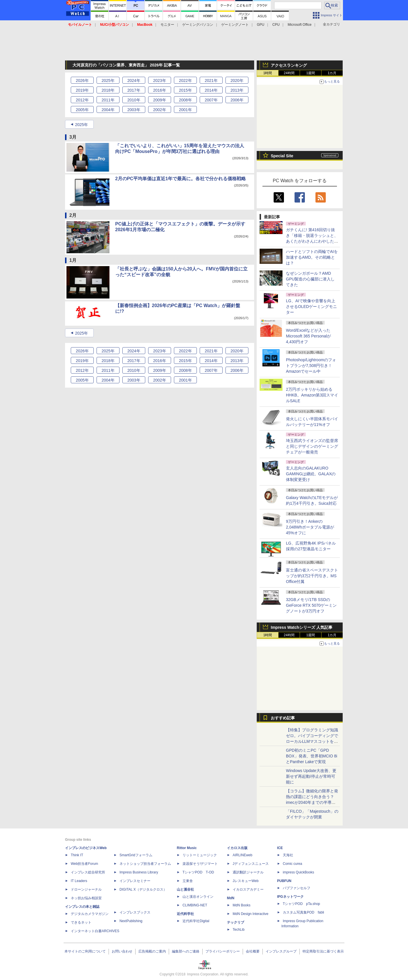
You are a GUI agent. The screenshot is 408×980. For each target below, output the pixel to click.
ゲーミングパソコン (198, 25)
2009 (159, 100)
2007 (211, 100)
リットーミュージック (200, 855)
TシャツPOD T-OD (198, 872)
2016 (159, 90)
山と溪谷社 (185, 889)
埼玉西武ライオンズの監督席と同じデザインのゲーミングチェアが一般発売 (312, 446)
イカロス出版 (237, 848)
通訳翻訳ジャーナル (248, 872)
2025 (108, 80)
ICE (280, 848)
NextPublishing (131, 921)
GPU (260, 25)
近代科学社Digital (196, 921)
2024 (134, 80)
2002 (159, 110)
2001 (185, 110)
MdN (231, 898)
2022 (185, 80)
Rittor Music (187, 848)
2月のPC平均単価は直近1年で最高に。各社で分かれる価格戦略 (181, 179)
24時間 (289, 73)
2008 (185, 100)
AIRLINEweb (243, 855)
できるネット (81, 922)
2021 (211, 80)
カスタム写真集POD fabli (303, 912)
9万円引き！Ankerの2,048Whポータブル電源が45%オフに (310, 527)
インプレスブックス (135, 912)
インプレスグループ (281, 951)
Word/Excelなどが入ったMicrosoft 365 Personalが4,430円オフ (308, 336)
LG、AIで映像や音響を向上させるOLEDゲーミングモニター (311, 307)
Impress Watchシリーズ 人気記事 (302, 627)
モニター (167, 25)
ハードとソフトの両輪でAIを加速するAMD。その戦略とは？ (312, 257)
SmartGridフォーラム (136, 855)
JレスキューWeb (246, 881)
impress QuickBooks (298, 872)
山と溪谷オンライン (198, 897)
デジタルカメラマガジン (90, 914)
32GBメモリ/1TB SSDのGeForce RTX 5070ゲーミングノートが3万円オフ (311, 605)
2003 (134, 110)
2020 (237, 80)
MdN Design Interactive (251, 914)
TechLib (239, 930)
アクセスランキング (289, 65)
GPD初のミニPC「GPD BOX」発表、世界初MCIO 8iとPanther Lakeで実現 (312, 756)
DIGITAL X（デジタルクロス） (143, 889)
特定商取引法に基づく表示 (323, 951)
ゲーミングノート (235, 25)
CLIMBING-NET (195, 905)
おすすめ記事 (283, 718)
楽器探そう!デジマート (200, 864)
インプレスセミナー (135, 881)
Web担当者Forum (84, 864)
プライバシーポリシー (223, 951)
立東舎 (188, 881)
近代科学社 (185, 914)
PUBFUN (284, 881)
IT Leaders (79, 881)
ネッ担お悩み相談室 (86, 898)
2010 (134, 100)
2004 (108, 110)
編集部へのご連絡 (186, 951)
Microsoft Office (300, 25)
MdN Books (242, 905)
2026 (82, 80)
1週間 (311, 73)
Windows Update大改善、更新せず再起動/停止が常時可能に (311, 776)
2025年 (82, 125)
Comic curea (292, 864)
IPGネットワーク (290, 897)
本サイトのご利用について (85, 951)
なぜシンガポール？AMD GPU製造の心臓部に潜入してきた (310, 279)
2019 (82, 90)
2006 (237, 100)
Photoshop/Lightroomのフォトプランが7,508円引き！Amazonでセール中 (311, 366)
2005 (82, 110)
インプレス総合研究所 (88, 872)
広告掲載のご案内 (152, 951)
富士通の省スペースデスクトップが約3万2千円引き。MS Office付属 (312, 576)
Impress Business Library (139, 872)
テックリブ (236, 922)
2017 (134, 90)
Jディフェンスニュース (251, 864)
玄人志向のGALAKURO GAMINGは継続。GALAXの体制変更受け (311, 474)
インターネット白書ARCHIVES (95, 931)
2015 (185, 90)
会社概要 (253, 951)
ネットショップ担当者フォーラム (145, 864)
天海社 (288, 855)
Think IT (77, 855)
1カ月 (332, 73)
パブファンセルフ (297, 888)
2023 (159, 80)
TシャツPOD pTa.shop (301, 904)
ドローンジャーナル (86, 889)
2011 (108, 100)
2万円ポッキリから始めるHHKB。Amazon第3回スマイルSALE (312, 395)
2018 (108, 90)
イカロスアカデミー (248, 889)
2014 (211, 90)
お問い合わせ (122, 951)
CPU (276, 25)
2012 (82, 100)
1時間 (268, 73)
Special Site (282, 156)
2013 (237, 90)
